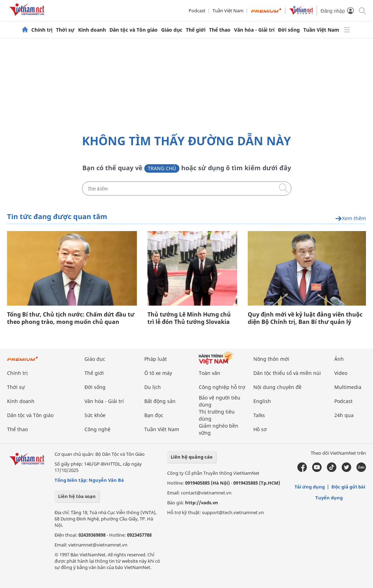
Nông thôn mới (271, 359)
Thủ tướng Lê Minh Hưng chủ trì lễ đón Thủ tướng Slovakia (189, 318)
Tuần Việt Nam (228, 11)
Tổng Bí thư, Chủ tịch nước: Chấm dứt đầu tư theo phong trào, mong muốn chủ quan (71, 318)
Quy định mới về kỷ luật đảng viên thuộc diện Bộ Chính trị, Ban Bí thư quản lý (305, 318)
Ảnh (339, 359)
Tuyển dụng (329, 498)
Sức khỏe (95, 415)
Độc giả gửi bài (348, 487)
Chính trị (42, 30)
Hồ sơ (260, 429)
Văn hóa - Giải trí (254, 30)
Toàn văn (210, 373)
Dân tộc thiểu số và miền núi (287, 373)
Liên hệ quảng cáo (192, 457)
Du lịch (153, 387)
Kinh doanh (92, 30)
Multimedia (348, 387)
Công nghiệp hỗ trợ (222, 387)
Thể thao (220, 30)
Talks (259, 415)
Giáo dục (172, 30)
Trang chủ (162, 168)
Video (341, 373)
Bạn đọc (154, 415)
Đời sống (289, 30)
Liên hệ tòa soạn (77, 496)
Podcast (197, 11)
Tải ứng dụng (310, 487)
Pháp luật (156, 359)
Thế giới (196, 30)
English (262, 401)
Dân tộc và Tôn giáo (134, 30)
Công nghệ (97, 429)
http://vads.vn (202, 503)
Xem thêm (350, 219)
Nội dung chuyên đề (277, 387)
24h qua (344, 415)
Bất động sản (160, 401)
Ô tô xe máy (158, 373)
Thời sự (65, 30)
